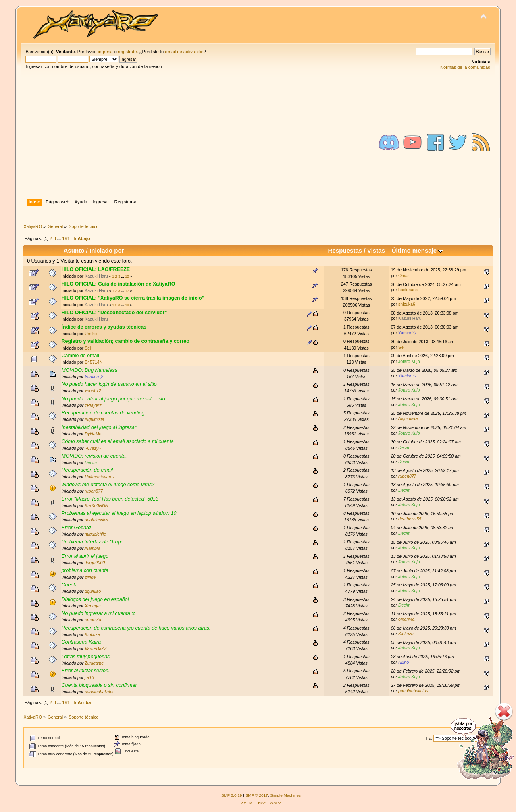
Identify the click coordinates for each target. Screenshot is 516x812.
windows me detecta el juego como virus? (108, 485)
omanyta (93, 620)
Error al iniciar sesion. (85, 671)
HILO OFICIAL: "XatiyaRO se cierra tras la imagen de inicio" (133, 298)
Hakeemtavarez (100, 477)
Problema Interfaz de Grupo (92, 542)
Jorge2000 (95, 563)
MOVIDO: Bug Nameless (89, 370)
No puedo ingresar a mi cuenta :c (98, 613)
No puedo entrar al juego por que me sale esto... (115, 399)
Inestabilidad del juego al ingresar (99, 427)
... (60, 238)
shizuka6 (407, 304)
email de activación (184, 52)
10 (127, 305)
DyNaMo (93, 434)
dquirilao (93, 591)
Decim (404, 447)
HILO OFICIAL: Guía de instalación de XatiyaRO (118, 284)
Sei (88, 348)
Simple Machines (285, 795)
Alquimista (95, 419)
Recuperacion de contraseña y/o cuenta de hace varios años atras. (136, 628)
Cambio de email (80, 356)
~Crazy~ (93, 448)
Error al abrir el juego (85, 556)
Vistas (376, 250)
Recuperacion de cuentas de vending (103, 413)
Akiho (404, 662)
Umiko (91, 333)
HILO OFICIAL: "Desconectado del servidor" (114, 313)
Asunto (74, 250)
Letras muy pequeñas (85, 657)
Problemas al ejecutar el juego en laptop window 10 (119, 513)
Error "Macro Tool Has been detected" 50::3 (110, 499)
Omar (404, 275)
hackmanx (408, 290)
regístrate (127, 52)
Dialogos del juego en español (95, 599)
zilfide (90, 577)
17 (127, 291)
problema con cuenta (85, 570)
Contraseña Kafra (81, 642)
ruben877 (407, 476)
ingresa (105, 52)
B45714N (94, 362)
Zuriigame (94, 663)
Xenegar (93, 606)
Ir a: (429, 738)
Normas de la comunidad (465, 67)
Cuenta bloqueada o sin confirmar (99, 685)
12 (127, 276)
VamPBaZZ (96, 648)
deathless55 (96, 520)
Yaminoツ (408, 333)
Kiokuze (92, 634)
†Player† (93, 405)
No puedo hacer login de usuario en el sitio (109, 384)
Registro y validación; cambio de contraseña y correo (125, 341)
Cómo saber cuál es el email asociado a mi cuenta (118, 441)
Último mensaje (418, 250)
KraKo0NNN (96, 505)
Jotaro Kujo (409, 361)
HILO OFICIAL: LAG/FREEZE (96, 269)
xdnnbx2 (93, 391)
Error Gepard (76, 528)
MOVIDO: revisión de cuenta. (94, 456)
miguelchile (95, 534)
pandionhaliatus (100, 692)
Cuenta (69, 585)
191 (66, 238)
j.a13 (89, 677)
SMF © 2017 (257, 795)
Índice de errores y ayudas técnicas (104, 327)
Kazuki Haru (96, 276)
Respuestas (345, 250)
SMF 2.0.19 (232, 795)
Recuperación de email (87, 470)
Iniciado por (107, 250)
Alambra (93, 548)
